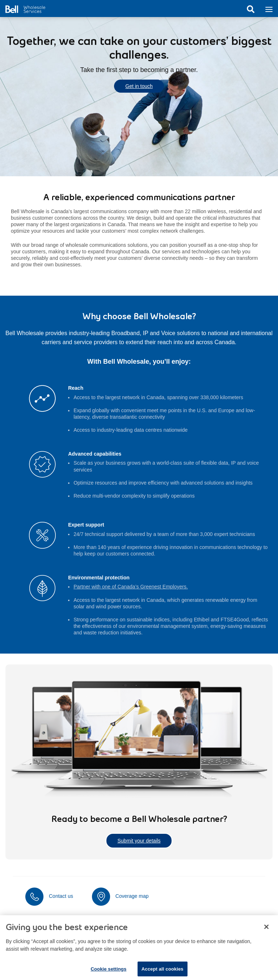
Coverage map (132, 896)
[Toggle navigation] (269, 9)
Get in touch (139, 86)
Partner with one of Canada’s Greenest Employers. (131, 587)
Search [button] (250, 9)
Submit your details (139, 841)
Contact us (61, 896)
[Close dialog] (266, 931)
